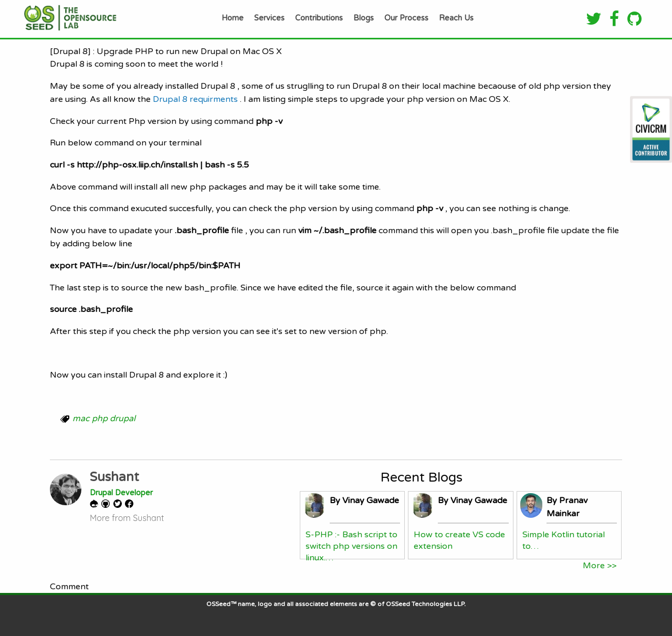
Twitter (119, 504)
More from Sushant (127, 518)
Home (233, 18)
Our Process (406, 18)
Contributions (319, 18)
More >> (600, 566)
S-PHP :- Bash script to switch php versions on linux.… (351, 546)
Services (269, 18)
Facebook (131, 504)
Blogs (364, 18)
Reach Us (456, 18)
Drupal (96, 504)
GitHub (108, 504)
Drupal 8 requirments (194, 99)
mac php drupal (104, 419)
